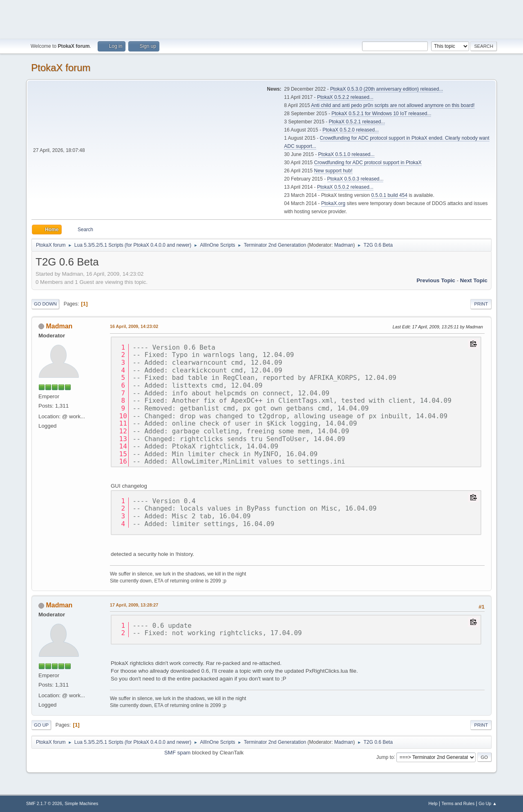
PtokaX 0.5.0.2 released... (345, 187)
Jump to (385, 757)
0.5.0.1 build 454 (389, 195)
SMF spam (177, 753)
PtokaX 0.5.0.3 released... (355, 179)
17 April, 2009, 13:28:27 (134, 605)
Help (433, 803)
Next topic (474, 280)
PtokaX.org (333, 203)
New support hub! (333, 171)
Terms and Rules (458, 803)
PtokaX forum (61, 68)
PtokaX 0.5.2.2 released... (345, 97)
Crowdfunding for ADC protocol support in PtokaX (368, 163)
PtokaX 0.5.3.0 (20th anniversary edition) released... (387, 89)
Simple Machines (81, 803)
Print (481, 304)
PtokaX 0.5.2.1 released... (357, 122)
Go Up (41, 725)
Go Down (45, 304)
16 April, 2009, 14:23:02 (134, 326)
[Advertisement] (261, 18)
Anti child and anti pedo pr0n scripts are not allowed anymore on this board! (393, 105)
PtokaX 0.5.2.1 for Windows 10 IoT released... (381, 114)
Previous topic (436, 280)
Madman (344, 245)
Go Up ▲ (488, 803)
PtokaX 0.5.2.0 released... (351, 130)
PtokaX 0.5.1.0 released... (346, 154)
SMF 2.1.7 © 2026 (44, 803)
